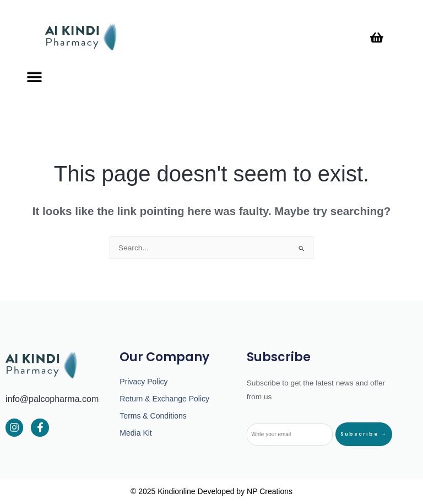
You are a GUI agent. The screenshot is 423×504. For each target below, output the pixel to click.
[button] (33, 77)
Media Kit (135, 433)
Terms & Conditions (153, 416)
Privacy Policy (143, 382)
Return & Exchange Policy (164, 399)
